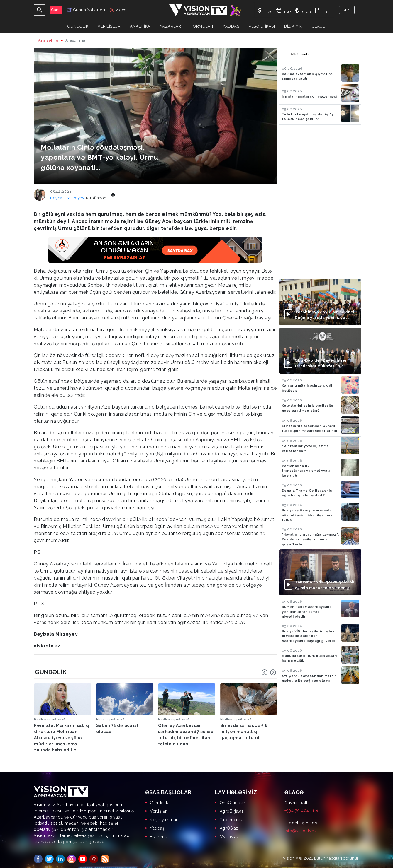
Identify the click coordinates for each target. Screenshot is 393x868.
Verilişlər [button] (109, 26)
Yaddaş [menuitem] (157, 828)
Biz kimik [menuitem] (159, 837)
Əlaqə (319, 26)
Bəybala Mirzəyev (68, 198)
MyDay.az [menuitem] (229, 837)
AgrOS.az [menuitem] (229, 828)
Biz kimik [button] (293, 26)
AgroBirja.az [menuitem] (232, 811)
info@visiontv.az (301, 831)
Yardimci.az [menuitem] (231, 820)
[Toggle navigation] (40, 10)
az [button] (347, 10)
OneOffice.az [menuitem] (233, 803)
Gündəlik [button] (78, 26)
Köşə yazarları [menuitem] (164, 820)
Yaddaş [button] (231, 26)
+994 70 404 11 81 (302, 811)
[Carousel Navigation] (269, 672)
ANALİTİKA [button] (140, 26)
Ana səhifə (48, 40)
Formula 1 (202, 26)
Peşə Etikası (262, 26)
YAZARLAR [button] (171, 26)
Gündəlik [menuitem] (159, 803)
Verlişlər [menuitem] (158, 811)
